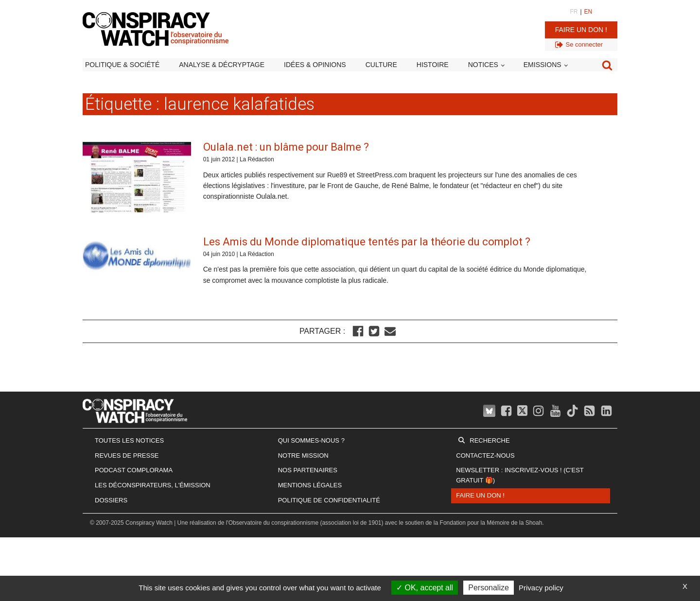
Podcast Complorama (134, 470)
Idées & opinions (315, 65)
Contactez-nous (485, 455)
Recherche (490, 440)
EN (588, 12)
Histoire (433, 65)
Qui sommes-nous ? (311, 440)
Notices (483, 65)
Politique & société (122, 65)
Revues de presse (127, 455)
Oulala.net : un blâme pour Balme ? (286, 147)
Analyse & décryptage (222, 65)
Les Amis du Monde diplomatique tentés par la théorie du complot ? (367, 242)
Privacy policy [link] (541, 588)
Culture (381, 65)
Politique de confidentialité (329, 500)
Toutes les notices (129, 440)
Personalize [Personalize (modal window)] (489, 588)
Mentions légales (310, 485)
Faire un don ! (581, 30)
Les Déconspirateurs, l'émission (153, 485)
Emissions (542, 65)
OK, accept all (425, 588)
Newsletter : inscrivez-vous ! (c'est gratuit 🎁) (520, 475)
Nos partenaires (308, 470)
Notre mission (303, 455)
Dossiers (111, 500)
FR (574, 12)
